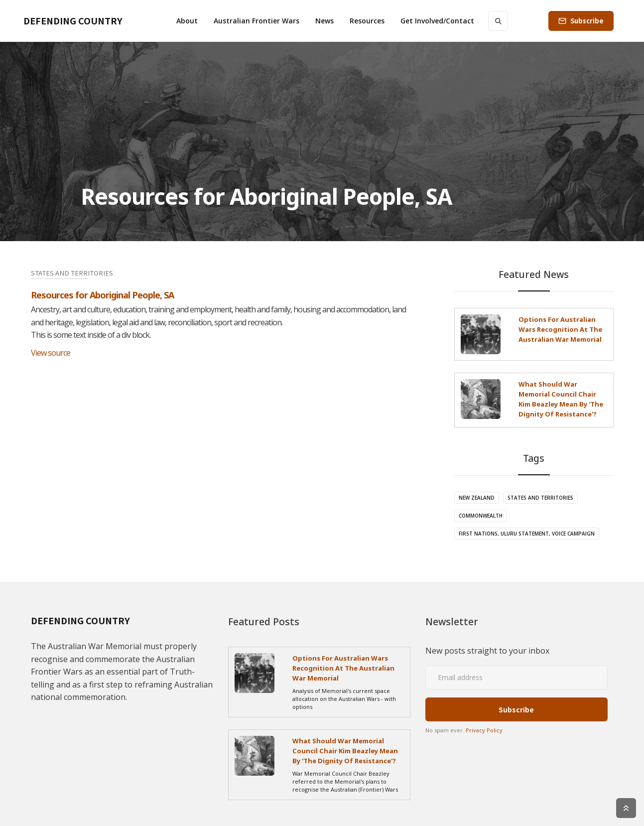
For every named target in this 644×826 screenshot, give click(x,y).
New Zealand (477, 498)
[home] (73, 21)
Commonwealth (481, 516)
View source (51, 353)
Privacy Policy (484, 730)
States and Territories (540, 498)
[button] (187, 21)
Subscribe (587, 21)
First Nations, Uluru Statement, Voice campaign (527, 534)
